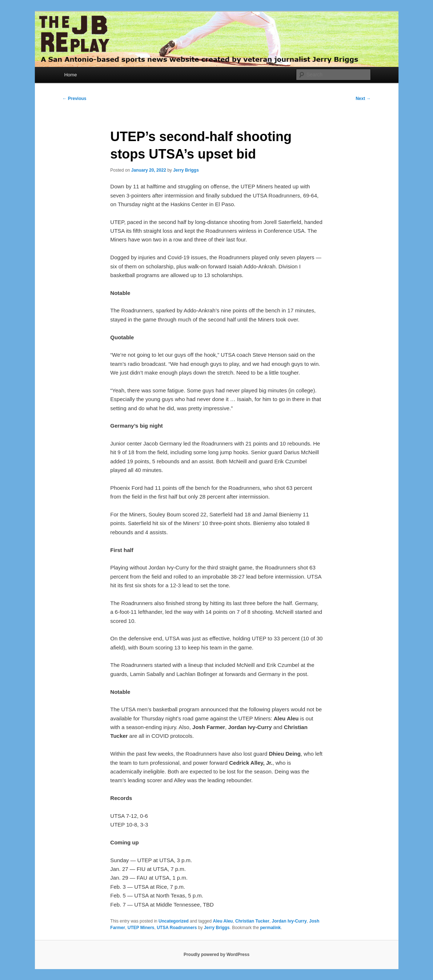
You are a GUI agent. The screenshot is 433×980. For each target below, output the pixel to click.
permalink (271, 928)
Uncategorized (174, 921)
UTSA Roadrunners (177, 928)
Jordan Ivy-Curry (289, 921)
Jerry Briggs (186, 170)
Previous (75, 99)
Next (363, 99)
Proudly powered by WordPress (216, 955)
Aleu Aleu (223, 921)
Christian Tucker (252, 921)
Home (71, 75)
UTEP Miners (141, 928)
